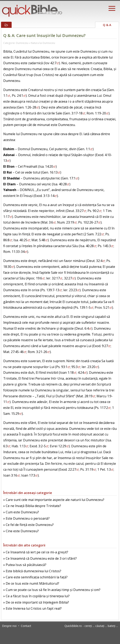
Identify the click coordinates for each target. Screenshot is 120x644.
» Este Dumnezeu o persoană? (26, 518)
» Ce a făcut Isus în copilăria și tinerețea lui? (36, 596)
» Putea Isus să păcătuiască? (25, 565)
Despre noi (9, 626)
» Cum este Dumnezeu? (21, 512)
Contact (26, 626)
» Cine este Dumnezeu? (21, 531)
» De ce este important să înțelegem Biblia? (36, 602)
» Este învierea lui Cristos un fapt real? (32, 608)
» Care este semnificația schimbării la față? (35, 577)
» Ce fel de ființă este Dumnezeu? (28, 525)
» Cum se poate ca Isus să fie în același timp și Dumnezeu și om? (52, 590)
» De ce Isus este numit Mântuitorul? (31, 583)
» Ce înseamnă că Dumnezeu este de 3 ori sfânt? (40, 558)
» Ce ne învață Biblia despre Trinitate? (32, 506)
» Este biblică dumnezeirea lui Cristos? (32, 571)
